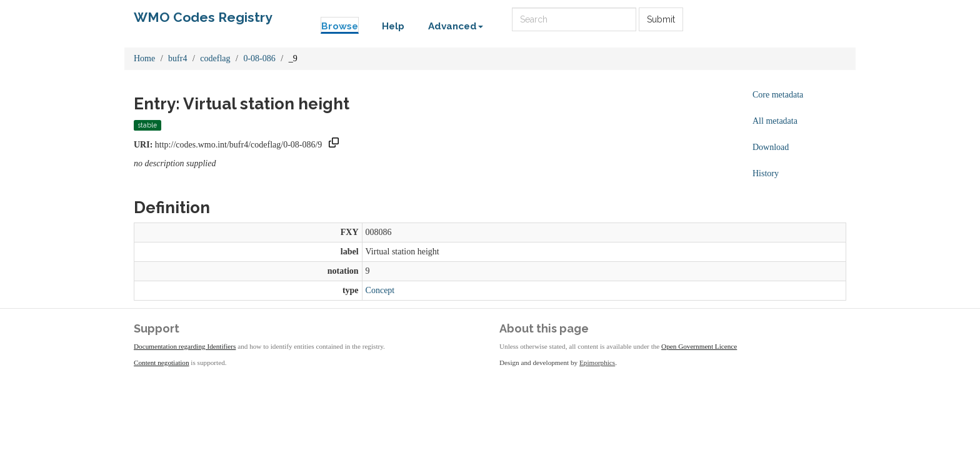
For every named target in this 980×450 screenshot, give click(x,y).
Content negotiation (162, 362)
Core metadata (778, 95)
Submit (661, 19)
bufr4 (177, 58)
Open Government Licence (699, 346)
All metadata (775, 121)
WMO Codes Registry (203, 17)
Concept (380, 290)
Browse (340, 26)
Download (771, 147)
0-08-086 (259, 58)
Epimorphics (597, 362)
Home (144, 58)
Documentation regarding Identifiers (185, 346)
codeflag (215, 58)
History (766, 173)
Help (393, 26)
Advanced (456, 26)
